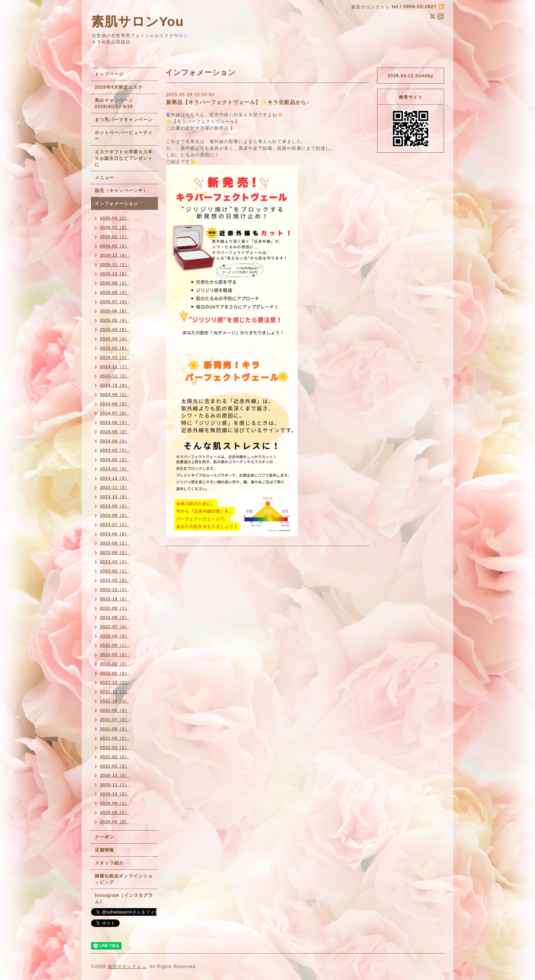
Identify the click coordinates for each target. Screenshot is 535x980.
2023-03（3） (115, 562)
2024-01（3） (115, 469)
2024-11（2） (115, 376)
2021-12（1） (115, 682)
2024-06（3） (115, 422)
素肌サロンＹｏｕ (127, 967)
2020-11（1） (115, 785)
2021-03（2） (115, 747)
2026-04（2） (115, 218)
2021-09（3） (115, 710)
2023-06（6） (115, 534)
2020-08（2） (115, 812)
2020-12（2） (115, 775)
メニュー (104, 178)
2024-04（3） (115, 441)
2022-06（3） (115, 636)
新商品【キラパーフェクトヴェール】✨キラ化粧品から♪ (238, 102)
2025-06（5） (115, 311)
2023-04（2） (115, 552)
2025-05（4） (115, 320)
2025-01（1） (115, 357)
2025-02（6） (115, 348)
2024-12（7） (115, 367)
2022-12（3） (115, 590)
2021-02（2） (115, 757)
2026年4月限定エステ (119, 87)
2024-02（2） (115, 460)
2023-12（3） (115, 478)
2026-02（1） (115, 237)
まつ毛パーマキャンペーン (124, 120)
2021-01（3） (115, 766)
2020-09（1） (115, 803)
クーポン (104, 837)
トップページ (109, 74)
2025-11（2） (115, 265)
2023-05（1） (115, 543)
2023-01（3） (115, 580)
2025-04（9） (115, 330)
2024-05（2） (115, 432)
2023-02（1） (115, 571)
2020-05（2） (115, 822)
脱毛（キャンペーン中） (121, 191)
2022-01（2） (115, 673)
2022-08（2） (115, 617)
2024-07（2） (115, 413)
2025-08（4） (115, 292)
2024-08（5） (115, 404)
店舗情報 (104, 850)
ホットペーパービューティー (124, 136)
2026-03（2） (115, 227)
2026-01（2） (115, 246)
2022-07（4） (115, 627)
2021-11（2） (115, 692)
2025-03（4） (115, 339)
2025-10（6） (115, 274)
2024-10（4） (115, 385)
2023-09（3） (115, 506)
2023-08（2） (115, 515)
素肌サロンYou (137, 21)
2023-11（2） (115, 487)
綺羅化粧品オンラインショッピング (124, 879)
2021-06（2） (115, 729)
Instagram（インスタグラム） (124, 898)
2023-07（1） (115, 525)
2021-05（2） (115, 738)
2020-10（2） (115, 794)
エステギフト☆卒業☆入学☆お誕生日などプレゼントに (124, 158)
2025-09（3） (115, 283)
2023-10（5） (115, 497)
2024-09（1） (115, 395)
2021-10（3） (115, 701)
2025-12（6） (115, 255)
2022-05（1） (115, 645)
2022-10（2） (115, 599)
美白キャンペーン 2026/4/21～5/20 (116, 103)
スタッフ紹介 (109, 863)
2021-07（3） (115, 720)
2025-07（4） (115, 302)
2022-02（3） (115, 664)
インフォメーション (116, 204)
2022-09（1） (115, 608)
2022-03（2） (115, 655)
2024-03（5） (115, 450)
